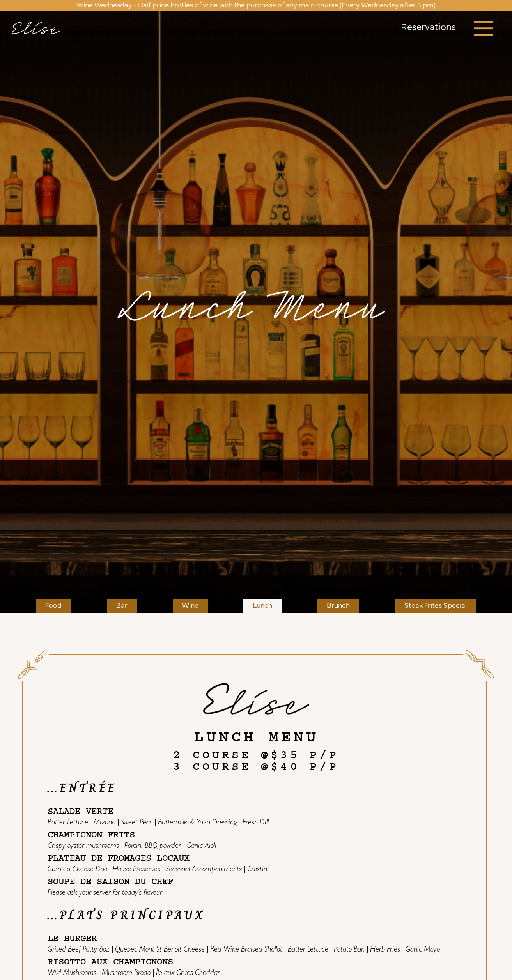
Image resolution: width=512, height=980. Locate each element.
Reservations (428, 28)
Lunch (262, 606)
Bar (122, 606)
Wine (190, 606)
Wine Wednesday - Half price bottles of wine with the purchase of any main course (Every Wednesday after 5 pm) (256, 5)
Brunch (338, 606)
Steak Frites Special (436, 606)
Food (53, 606)
